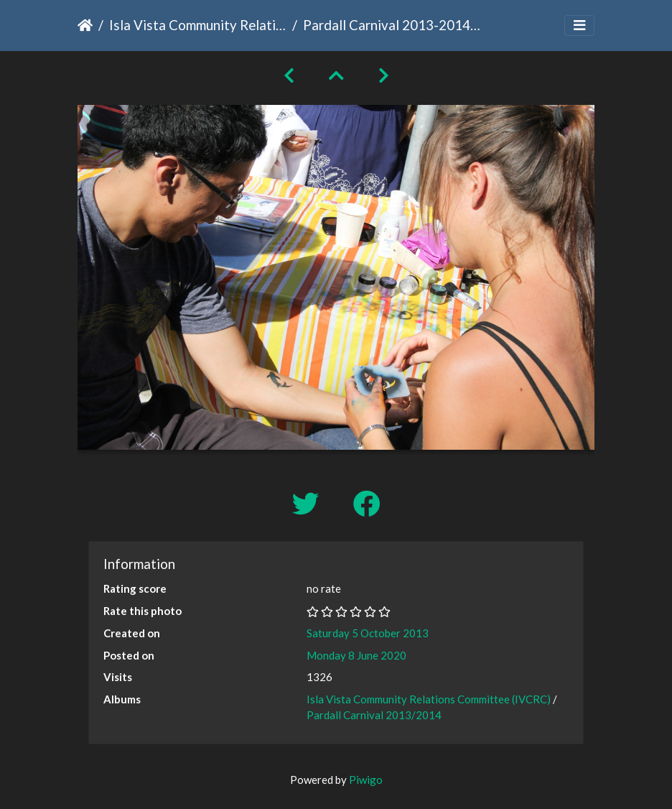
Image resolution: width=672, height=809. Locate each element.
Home (85, 25)
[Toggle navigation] (579, 26)
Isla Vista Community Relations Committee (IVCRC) (198, 25)
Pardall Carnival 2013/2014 (374, 715)
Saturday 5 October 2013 (368, 633)
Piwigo (366, 780)
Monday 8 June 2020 (356, 655)
